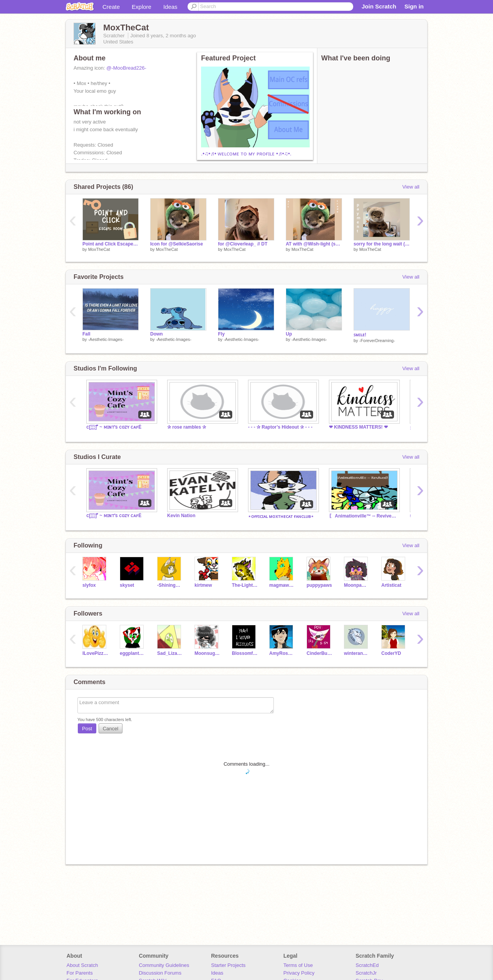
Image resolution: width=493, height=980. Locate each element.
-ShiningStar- (170, 585)
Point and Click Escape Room (111, 244)
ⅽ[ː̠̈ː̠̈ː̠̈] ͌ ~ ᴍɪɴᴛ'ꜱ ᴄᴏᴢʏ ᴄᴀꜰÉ (114, 427)
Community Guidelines (164, 965)
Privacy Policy (299, 973)
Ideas (170, 7)
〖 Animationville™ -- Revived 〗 (364, 516)
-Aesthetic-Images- (106, 339)
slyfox (89, 585)
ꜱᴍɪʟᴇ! (360, 335)
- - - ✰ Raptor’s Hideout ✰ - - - (280, 427)
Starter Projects (228, 965)
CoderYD (391, 653)
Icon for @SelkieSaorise (177, 244)
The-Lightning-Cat (245, 585)
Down (157, 334)
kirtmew (203, 585)
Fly (221, 334)
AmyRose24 (282, 653)
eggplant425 (133, 653)
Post (87, 729)
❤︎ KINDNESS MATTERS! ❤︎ (358, 427)
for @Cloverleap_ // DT (243, 244)
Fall (86, 334)
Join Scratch (379, 6)
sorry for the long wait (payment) (382, 244)
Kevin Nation (181, 516)
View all (411, 187)
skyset (127, 585)
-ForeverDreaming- (377, 341)
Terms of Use (298, 965)
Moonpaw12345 (357, 585)
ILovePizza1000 (95, 653)
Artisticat (391, 585)
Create (111, 7)
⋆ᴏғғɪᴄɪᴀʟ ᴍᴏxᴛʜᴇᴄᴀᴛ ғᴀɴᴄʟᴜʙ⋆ (281, 516)
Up (289, 334)
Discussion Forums (160, 973)
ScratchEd (367, 965)
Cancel (111, 729)
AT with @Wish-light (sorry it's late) (314, 244)
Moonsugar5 (207, 653)
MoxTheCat (99, 249)
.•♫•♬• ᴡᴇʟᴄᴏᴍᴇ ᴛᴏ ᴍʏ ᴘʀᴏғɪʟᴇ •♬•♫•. (246, 154)
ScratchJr (366, 973)
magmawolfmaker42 (282, 585)
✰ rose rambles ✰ (187, 427)
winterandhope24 (357, 653)
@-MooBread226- (126, 68)
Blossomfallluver (245, 653)
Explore (142, 7)
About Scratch (82, 965)
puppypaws (319, 585)
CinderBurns (319, 653)
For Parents (80, 973)
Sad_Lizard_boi (170, 653)
